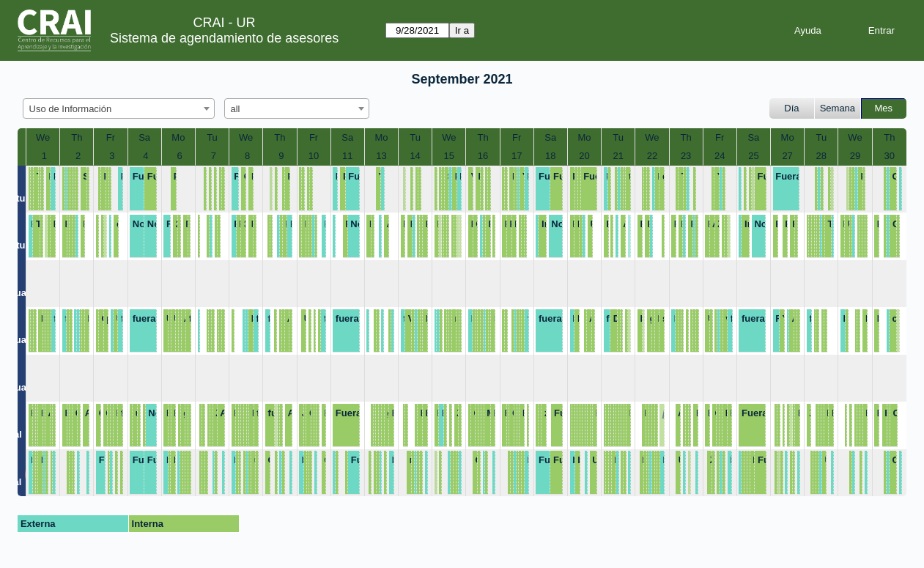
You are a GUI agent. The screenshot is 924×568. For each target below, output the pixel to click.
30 (890, 156)
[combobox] (119, 108)
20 (584, 156)
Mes (884, 108)
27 (787, 156)
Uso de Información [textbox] (71, 109)
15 (449, 156)
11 (347, 156)
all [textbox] (236, 109)
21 (618, 156)
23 (686, 156)
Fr (111, 137)
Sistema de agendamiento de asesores (224, 38)
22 (652, 156)
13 (381, 156)
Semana (838, 108)
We (43, 137)
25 (753, 156)
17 (517, 156)
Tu (212, 137)
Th (77, 137)
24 (720, 156)
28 (821, 156)
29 (855, 156)
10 (314, 156)
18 (550, 156)
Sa (144, 137)
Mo (178, 137)
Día (791, 108)
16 (483, 156)
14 (415, 156)
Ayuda (808, 30)
